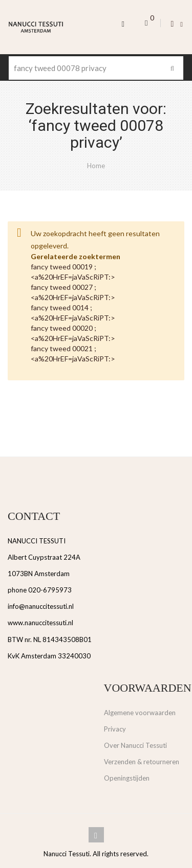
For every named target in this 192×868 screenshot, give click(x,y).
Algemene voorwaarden (140, 713)
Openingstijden (127, 778)
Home (96, 166)
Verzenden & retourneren (142, 762)
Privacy (115, 729)
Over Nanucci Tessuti (135, 745)
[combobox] (96, 68)
